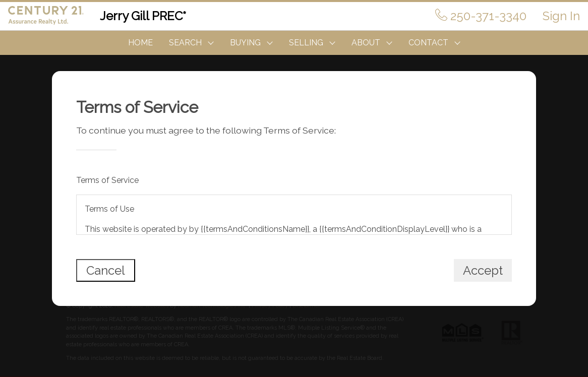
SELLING (306, 43)
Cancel (106, 270)
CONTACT (428, 43)
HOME (140, 43)
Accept (483, 270)
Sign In (561, 16)
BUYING (245, 43)
